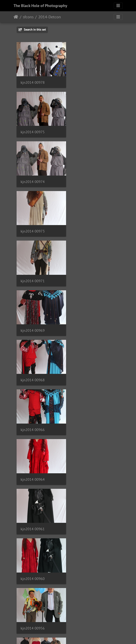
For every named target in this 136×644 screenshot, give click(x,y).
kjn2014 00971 (33, 179)
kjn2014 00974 (33, 131)
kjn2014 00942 (33, 473)
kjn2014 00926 (33, 620)
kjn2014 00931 (87, 571)
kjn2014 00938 (33, 522)
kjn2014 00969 (87, 179)
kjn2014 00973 (87, 131)
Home (16, 17)
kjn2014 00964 (33, 278)
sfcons (28, 17)
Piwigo (76, 636)
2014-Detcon (50, 17)
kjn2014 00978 (33, 82)
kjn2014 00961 (87, 277)
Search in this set (32, 29)
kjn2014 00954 (33, 375)
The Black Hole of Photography (40, 6)
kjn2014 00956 (87, 326)
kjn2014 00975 (87, 81)
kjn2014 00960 (33, 326)
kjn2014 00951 (33, 424)
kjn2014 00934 (33, 571)
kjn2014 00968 (33, 228)
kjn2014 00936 (87, 522)
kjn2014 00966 (87, 229)
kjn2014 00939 (87, 473)
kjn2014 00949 (87, 424)
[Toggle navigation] (118, 6)
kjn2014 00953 (87, 375)
